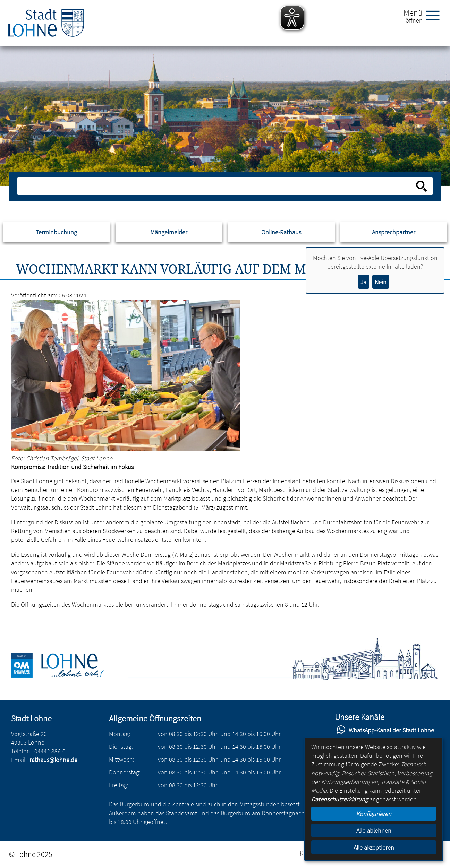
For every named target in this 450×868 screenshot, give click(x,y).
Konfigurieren (374, 814)
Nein (381, 282)
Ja (363, 282)
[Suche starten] (422, 186)
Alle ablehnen (374, 830)
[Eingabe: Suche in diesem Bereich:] (217, 186)
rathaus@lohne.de (53, 760)
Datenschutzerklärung (340, 799)
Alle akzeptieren (374, 847)
